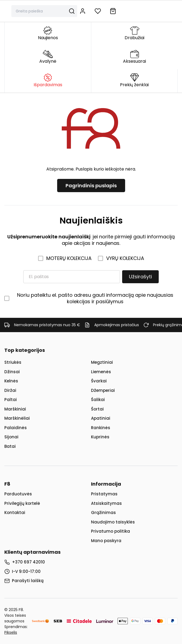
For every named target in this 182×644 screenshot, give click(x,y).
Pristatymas (104, 494)
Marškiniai (15, 409)
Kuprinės (100, 437)
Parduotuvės (18, 494)
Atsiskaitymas (106, 503)
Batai (10, 446)
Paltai (11, 400)
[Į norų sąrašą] (98, 11)
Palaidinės (16, 428)
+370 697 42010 (28, 562)
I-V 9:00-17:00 (26, 571)
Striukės (13, 362)
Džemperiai (103, 390)
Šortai (97, 409)
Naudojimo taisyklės (113, 522)
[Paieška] (41, 11)
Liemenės (101, 372)
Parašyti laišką (28, 581)
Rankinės (101, 428)
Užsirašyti (140, 277)
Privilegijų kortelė (22, 503)
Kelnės (11, 381)
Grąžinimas (103, 513)
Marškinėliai (17, 418)
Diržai (10, 390)
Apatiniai (101, 418)
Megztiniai (102, 362)
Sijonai (11, 437)
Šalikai (98, 400)
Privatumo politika (110, 531)
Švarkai (99, 381)
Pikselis (11, 632)
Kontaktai (15, 513)
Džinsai (12, 372)
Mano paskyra (106, 541)
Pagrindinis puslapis (91, 186)
